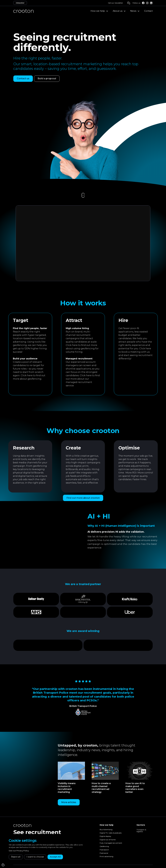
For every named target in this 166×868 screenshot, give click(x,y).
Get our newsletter (115, 3)
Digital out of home (108, 840)
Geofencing (104, 846)
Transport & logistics (141, 831)
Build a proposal (47, 78)
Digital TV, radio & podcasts (111, 833)
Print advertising (106, 856)
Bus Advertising (106, 829)
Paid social (104, 853)
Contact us (23, 78)
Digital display (105, 836)
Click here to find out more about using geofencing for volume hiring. (82, 349)
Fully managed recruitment (111, 843)
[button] (99, 11)
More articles (69, 802)
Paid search (104, 850)
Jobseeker (20, 3)
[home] (23, 11)
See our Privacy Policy (19, 851)
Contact (148, 11)
